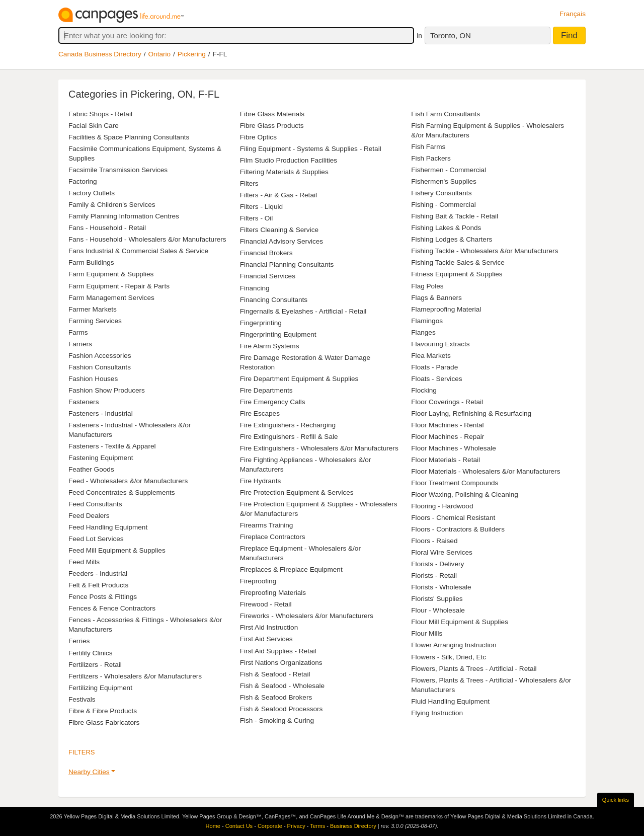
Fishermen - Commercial (449, 170)
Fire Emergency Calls (273, 402)
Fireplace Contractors (273, 537)
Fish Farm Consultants (446, 114)
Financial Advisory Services (281, 241)
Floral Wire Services (442, 552)
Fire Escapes (260, 413)
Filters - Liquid (261, 207)
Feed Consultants (95, 504)
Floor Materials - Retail (446, 460)
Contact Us (239, 826)
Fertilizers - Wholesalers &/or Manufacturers (135, 676)
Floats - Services (436, 379)
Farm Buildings (91, 262)
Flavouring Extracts (440, 344)
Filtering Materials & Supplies (284, 172)
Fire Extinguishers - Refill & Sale (289, 437)
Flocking (424, 390)
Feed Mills (84, 562)
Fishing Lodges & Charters (452, 239)
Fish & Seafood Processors (281, 709)
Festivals (82, 699)
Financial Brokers (266, 253)
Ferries (79, 641)
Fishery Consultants (441, 193)
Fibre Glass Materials (272, 114)
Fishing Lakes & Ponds (446, 228)
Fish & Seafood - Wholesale (283, 686)
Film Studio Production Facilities (289, 160)
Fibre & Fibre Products (103, 711)
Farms (78, 332)
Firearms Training (267, 525)
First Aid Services (266, 639)
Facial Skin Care (94, 126)
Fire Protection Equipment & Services (297, 492)
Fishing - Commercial (443, 205)
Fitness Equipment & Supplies (457, 274)
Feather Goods (91, 469)
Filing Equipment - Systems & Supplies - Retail (311, 149)
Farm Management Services (111, 298)
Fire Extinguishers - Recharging (288, 425)
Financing (255, 288)
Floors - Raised (434, 541)
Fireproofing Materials (273, 593)
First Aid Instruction (269, 627)
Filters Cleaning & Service (279, 230)
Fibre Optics (258, 137)
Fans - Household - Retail (107, 228)
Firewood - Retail (266, 604)
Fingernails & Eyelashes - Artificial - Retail (303, 311)
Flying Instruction (437, 713)
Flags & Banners (436, 298)
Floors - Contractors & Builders (458, 529)
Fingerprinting (261, 323)
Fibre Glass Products (272, 126)
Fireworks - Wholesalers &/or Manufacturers (307, 616)
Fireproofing (258, 581)
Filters (249, 183)
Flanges (423, 332)
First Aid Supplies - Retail (278, 651)
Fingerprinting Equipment (278, 334)
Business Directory (353, 826)
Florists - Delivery (437, 564)
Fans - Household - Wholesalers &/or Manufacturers (147, 239)
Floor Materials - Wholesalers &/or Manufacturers (486, 471)
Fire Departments (266, 390)
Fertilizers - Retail (95, 665)
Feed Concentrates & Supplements (122, 492)
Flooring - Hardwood (442, 506)
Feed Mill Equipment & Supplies (117, 550)
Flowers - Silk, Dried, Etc (449, 657)
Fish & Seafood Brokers (276, 697)
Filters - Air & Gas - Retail (278, 195)
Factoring (83, 181)
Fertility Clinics (91, 653)
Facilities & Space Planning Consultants (129, 137)
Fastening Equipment (101, 458)
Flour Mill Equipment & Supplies (460, 622)
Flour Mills (427, 633)
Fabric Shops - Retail (100, 114)
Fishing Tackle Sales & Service (458, 262)
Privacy (296, 826)
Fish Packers (431, 158)
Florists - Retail (434, 576)
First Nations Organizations (281, 663)
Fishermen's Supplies (444, 181)
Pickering (192, 54)
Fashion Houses (93, 379)
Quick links (616, 800)
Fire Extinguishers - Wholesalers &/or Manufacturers (319, 448)
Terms (317, 826)
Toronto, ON (451, 35)
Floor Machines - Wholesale (453, 448)
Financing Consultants (274, 300)
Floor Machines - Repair (448, 437)
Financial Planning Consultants (287, 264)
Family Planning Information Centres (124, 216)
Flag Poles (427, 286)
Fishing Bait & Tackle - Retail (455, 216)
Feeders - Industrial (98, 574)
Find (569, 35)
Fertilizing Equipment (100, 688)
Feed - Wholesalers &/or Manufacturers (128, 481)
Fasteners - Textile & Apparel (112, 446)
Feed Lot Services (96, 539)
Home (213, 826)
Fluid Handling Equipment (450, 701)
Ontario (160, 54)
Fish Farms (428, 147)
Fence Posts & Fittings (103, 597)
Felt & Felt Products (98, 585)
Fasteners (84, 402)
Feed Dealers (89, 516)
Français (573, 14)
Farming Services (95, 321)
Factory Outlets (92, 193)
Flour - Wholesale (438, 610)
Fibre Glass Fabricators (104, 723)
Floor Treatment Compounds (455, 483)
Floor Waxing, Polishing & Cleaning (465, 495)
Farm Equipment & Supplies (111, 274)
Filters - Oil (257, 218)
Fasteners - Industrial (101, 413)
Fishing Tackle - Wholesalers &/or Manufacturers (485, 251)
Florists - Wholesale (441, 587)
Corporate (270, 826)
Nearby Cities (89, 772)
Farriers (80, 344)
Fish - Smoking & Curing (277, 720)
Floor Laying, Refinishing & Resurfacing (471, 413)
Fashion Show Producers (107, 390)
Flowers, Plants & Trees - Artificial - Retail (474, 669)
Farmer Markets (93, 309)
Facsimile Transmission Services (118, 170)
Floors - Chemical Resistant (453, 518)
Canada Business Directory (100, 54)
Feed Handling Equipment (108, 527)
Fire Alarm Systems (270, 346)
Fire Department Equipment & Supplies (299, 379)
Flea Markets (431, 356)
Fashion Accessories (100, 356)
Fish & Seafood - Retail (275, 674)
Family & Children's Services (112, 205)
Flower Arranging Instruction (454, 645)
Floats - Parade (434, 367)
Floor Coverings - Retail (447, 402)
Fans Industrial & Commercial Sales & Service (138, 251)
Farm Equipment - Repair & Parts (119, 286)
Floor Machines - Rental (447, 425)
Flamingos (427, 321)
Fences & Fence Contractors (112, 608)
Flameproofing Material (446, 309)
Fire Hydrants (261, 481)
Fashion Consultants (100, 367)
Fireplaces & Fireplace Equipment (291, 569)
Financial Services (268, 276)
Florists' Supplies (437, 599)
